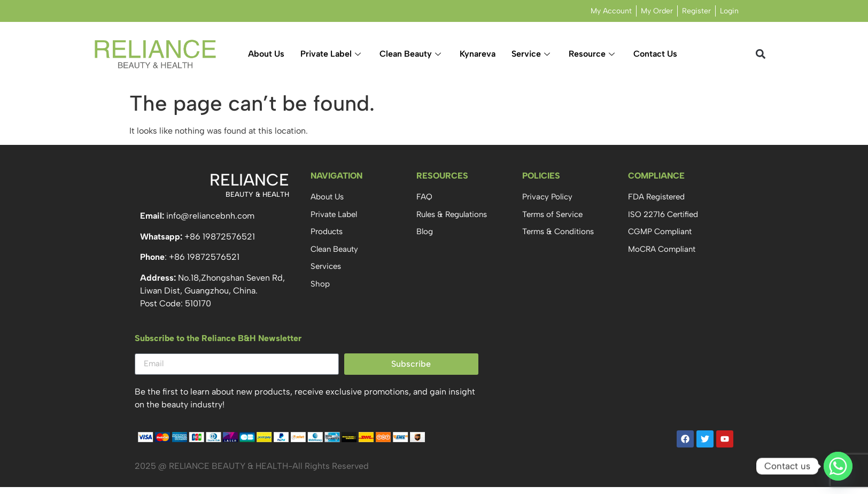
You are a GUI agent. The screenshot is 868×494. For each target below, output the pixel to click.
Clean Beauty (412, 54)
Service (532, 54)
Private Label (332, 54)
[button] (761, 54)
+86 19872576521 (220, 237)
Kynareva (478, 54)
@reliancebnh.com (218, 216)
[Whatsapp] (838, 466)
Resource (593, 54)
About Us (266, 54)
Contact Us (655, 54)
